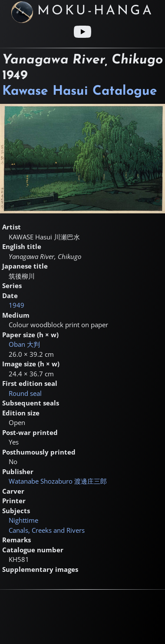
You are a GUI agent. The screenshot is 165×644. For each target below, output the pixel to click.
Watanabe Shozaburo (58, 481)
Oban (24, 344)
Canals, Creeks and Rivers (47, 530)
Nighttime (23, 520)
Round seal (25, 393)
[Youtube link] (82, 32)
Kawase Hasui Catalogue (80, 91)
